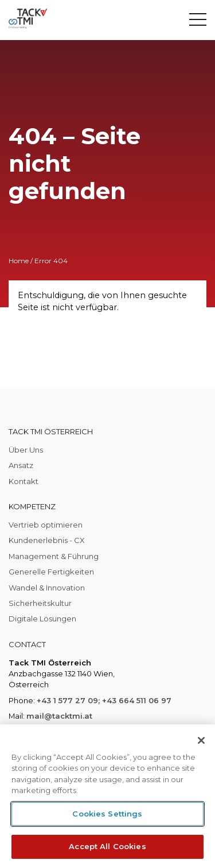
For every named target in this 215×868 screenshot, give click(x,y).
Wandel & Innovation (47, 588)
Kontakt (24, 481)
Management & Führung (54, 556)
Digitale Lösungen (42, 619)
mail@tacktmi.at (59, 716)
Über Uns (26, 450)
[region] (107, 796)
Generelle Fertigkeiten (51, 572)
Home (19, 261)
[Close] (201, 740)
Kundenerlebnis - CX (47, 540)
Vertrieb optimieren (46, 525)
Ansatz (21, 465)
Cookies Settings (107, 814)
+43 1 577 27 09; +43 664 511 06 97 (104, 700)
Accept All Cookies (107, 846)
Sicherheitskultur (40, 603)
